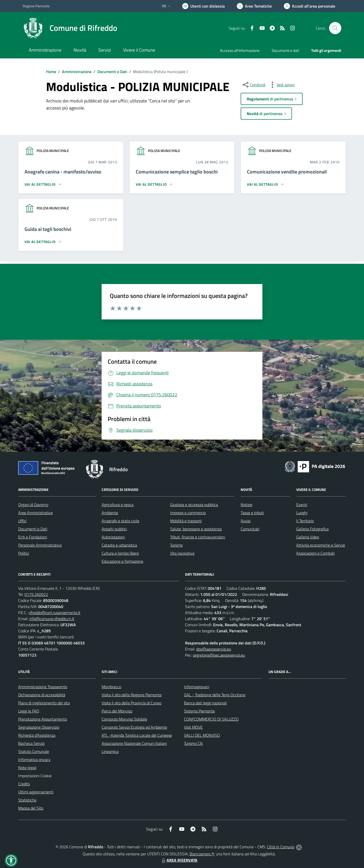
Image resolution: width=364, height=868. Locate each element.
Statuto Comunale (34, 751)
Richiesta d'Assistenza (37, 735)
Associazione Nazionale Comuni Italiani (134, 743)
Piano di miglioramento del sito (44, 703)
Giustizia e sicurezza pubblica (194, 505)
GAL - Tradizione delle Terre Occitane (215, 695)
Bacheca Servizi (31, 743)
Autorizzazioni (113, 537)
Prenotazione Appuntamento (43, 719)
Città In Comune (281, 847)
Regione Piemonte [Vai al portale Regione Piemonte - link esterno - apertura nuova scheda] (36, 6)
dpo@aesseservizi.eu (214, 649)
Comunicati (250, 529)
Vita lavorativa (182, 553)
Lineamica (110, 751)
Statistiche (27, 800)
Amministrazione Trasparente (43, 687)
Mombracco (111, 687)
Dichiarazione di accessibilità (42, 695)
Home (51, 72)
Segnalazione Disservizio (39, 727)
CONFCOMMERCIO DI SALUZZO (211, 719)
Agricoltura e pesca (118, 505)
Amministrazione (77, 72)
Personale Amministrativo (40, 545)
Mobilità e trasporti (186, 521)
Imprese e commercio (188, 513)
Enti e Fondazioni (33, 537)
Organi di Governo (33, 505)
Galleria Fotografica (312, 529)
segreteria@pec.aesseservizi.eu (219, 655)
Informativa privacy (34, 759)
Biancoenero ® (202, 854)
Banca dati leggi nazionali (205, 703)
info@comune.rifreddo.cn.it (52, 619)
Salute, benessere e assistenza (196, 529)
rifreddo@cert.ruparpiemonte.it (55, 613)
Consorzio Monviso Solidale (124, 719)
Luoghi (302, 513)
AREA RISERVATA (179, 860)
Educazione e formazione (122, 561)
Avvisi (246, 521)
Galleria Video (308, 537)
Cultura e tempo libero (120, 553)
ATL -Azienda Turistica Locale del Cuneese (137, 735)
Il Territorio (305, 521)
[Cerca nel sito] (335, 28)
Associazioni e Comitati (315, 553)
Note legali (27, 768)
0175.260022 (36, 594)
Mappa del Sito (31, 808)
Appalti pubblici (114, 529)
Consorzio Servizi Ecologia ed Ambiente (134, 727)
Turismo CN (193, 743)
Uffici (22, 521)
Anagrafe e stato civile (120, 521)
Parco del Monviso (117, 711)
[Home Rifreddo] (70, 28)
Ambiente (110, 513)
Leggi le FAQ (29, 711)
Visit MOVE (193, 727)
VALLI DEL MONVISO (202, 735)
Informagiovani (197, 687)
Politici (24, 553)
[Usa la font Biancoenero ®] (203, 6)
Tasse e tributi (252, 513)
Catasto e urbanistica (119, 545)
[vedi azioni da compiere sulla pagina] (282, 85)
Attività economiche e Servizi (321, 545)
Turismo (176, 545)
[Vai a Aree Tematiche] (254, 6)
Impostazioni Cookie (35, 776)
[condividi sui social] (254, 85)
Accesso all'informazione (240, 50)
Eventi (302, 505)
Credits (24, 784)
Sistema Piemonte (199, 711)
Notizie (246, 505)
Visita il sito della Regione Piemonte (132, 695)
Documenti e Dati (112, 72)
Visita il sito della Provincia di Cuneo (131, 703)
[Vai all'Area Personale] (310, 6)
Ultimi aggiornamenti (36, 792)
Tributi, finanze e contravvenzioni (198, 537)
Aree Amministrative (36, 513)
